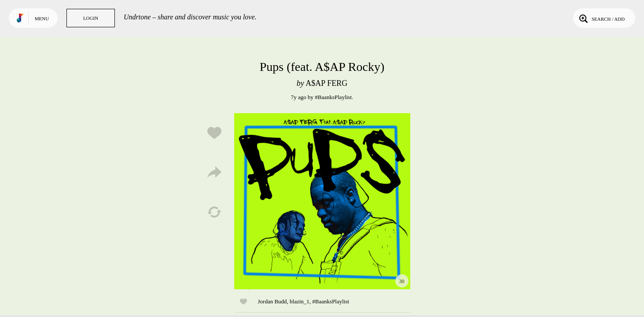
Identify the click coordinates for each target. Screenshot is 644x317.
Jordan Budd (272, 301)
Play (322, 201)
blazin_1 (300, 301)
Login (91, 18)
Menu (42, 18)
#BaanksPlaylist (333, 97)
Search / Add (601, 18)
